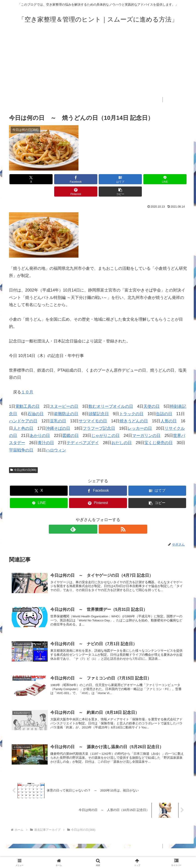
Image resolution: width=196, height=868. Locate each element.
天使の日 (151, 394)
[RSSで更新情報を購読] (103, 517)
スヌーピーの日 (64, 394)
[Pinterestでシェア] (143, 179)
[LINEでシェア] (113, 179)
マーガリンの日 (146, 423)
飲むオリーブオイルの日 (111, 394)
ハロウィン (56, 438)
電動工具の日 (27, 394)
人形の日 (169, 409)
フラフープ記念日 (99, 416)
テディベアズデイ (83, 430)
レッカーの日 (140, 416)
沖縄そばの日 (58, 416)
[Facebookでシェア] (53, 179)
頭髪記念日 (99, 401)
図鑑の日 (71, 423)
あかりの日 (40, 423)
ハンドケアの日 (23, 409)
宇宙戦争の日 (21, 438)
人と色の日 (23, 416)
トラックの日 (131, 401)
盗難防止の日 (66, 401)
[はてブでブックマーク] (83, 179)
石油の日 (36, 401)
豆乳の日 (58, 409)
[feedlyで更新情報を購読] (93, 517)
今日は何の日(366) (23, 458)
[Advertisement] (98, 66)
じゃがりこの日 (105, 423)
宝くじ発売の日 (158, 430)
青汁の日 (46, 430)
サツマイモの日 (93, 409)
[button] (173, 179)
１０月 (27, 380)
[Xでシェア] (23, 179)
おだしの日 (122, 430)
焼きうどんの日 (134, 409)
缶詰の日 (164, 401)
